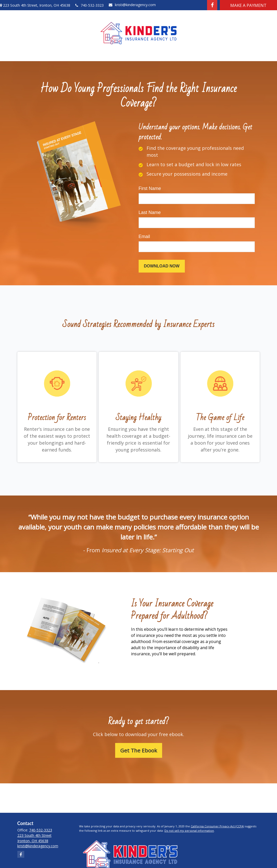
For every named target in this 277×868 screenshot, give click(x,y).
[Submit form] (162, 266)
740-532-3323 (89, 5)
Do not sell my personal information (189, 831)
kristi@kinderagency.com (132, 5)
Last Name (150, 212)
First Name (150, 188)
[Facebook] (212, 5)
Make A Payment (248, 5)
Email (144, 236)
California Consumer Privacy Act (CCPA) (217, 826)
